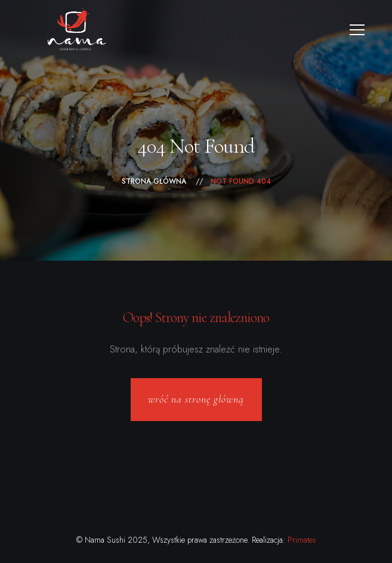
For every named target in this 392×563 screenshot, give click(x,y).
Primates (302, 540)
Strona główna (154, 181)
